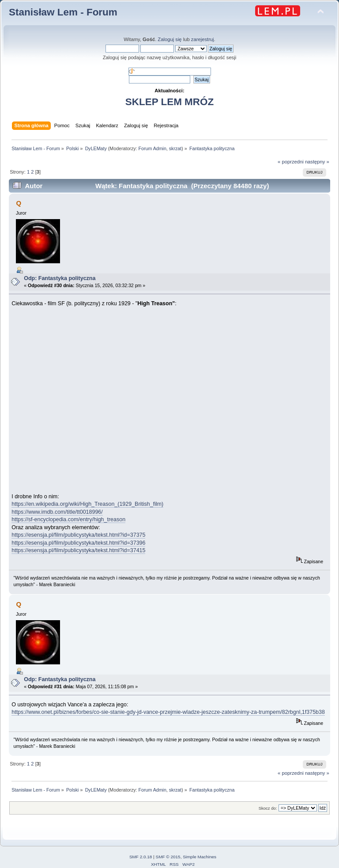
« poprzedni (291, 162)
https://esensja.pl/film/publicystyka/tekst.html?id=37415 (78, 550)
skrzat (175, 148)
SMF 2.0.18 (141, 857)
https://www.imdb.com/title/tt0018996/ (57, 512)
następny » (317, 162)
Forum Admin (152, 148)
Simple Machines (200, 857)
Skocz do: (268, 808)
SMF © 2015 (168, 857)
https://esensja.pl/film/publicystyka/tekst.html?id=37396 (78, 543)
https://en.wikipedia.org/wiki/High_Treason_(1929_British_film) (87, 504)
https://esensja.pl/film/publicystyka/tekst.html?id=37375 (78, 535)
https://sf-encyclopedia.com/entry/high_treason (68, 519)
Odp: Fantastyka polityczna (60, 278)
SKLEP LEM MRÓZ (169, 102)
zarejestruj (203, 39)
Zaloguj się (169, 39)
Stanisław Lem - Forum (63, 12)
